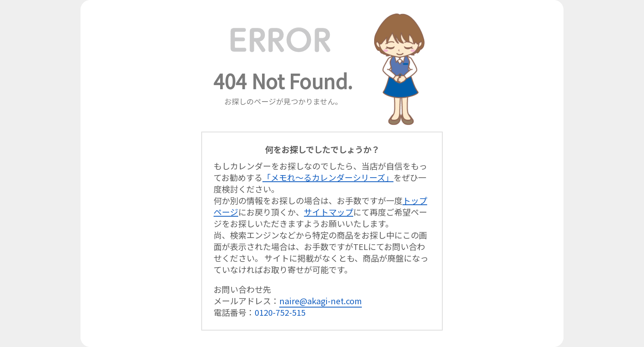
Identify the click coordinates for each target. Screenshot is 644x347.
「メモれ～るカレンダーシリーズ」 (328, 177)
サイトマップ (329, 212)
